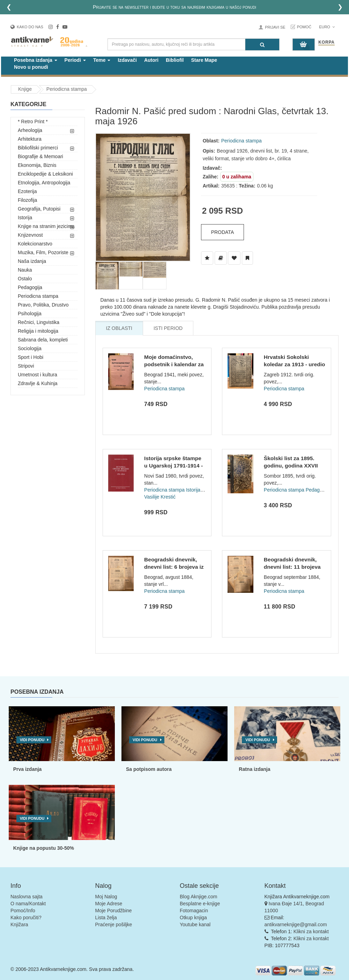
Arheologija (30, 130)
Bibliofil (175, 60)
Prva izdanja (28, 769)
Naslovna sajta (27, 897)
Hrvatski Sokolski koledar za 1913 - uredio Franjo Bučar (295, 364)
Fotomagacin (194, 911)
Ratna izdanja (254, 769)
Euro (327, 27)
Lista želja (106, 918)
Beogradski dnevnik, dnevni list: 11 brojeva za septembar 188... (292, 567)
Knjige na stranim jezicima (46, 226)
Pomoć (304, 27)
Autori (151, 60)
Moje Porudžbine (114, 911)
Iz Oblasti (119, 328)
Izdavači (127, 60)
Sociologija (30, 348)
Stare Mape (204, 60)
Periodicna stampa (67, 89)
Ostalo (25, 279)
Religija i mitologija (38, 331)
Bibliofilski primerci (38, 148)
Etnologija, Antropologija (44, 183)
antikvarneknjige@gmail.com (296, 924)
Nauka (25, 270)
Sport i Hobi (31, 357)
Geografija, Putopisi (39, 209)
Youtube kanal (195, 924)
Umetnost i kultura (38, 375)
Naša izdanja (32, 261)
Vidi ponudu (32, 740)
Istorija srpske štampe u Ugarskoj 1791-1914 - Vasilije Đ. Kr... (173, 466)
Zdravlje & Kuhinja (38, 383)
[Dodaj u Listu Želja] (207, 258)
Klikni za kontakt (311, 931)
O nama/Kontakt (28, 904)
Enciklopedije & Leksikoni (45, 174)
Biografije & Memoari (40, 156)
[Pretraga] (262, 45)
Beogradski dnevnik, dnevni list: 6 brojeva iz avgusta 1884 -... (174, 567)
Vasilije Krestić (160, 497)
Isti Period (168, 328)
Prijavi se (275, 27)
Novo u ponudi (31, 67)
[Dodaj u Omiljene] (234, 258)
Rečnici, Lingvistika (39, 322)
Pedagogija (30, 287)
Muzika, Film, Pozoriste (43, 252)
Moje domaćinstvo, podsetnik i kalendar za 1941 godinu (174, 364)
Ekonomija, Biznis (37, 165)
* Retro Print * (33, 121)
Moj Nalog (106, 897)
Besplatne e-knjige (200, 904)
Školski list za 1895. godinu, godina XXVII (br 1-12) (291, 466)
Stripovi (26, 366)
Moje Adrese (109, 904)
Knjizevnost (30, 235)
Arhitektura (30, 139)
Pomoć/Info (23, 911)
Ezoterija (27, 191)
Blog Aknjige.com (198, 897)
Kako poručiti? (26, 918)
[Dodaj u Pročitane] (247, 258)
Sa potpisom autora (149, 769)
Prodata (223, 232)
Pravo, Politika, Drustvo (43, 305)
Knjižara (19, 924)
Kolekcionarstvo (35, 244)
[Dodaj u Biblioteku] (221, 258)
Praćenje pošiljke (114, 924)
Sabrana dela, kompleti (43, 340)
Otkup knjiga (193, 918)
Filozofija (27, 200)
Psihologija (30, 314)
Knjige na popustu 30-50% (44, 848)
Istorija (25, 218)
